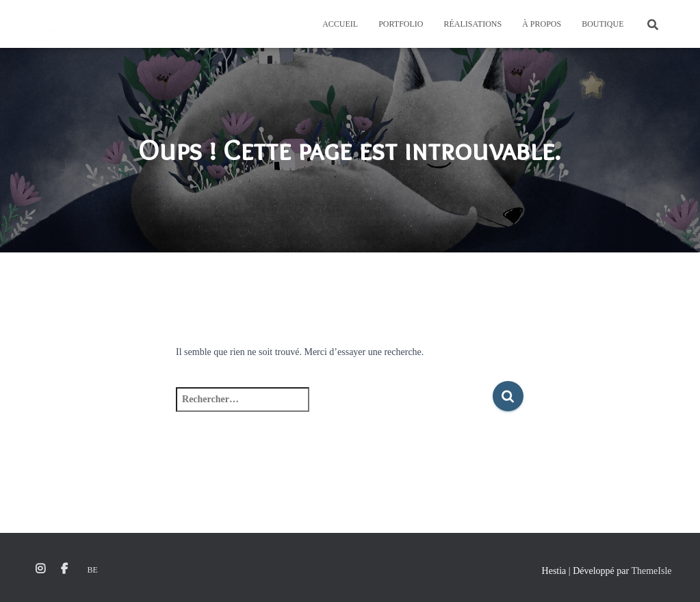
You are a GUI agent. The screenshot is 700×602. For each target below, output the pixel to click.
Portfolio (401, 24)
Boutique (602, 24)
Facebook (64, 569)
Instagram (40, 569)
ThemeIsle (651, 571)
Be (93, 570)
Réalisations (472, 24)
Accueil (340, 24)
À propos (542, 24)
